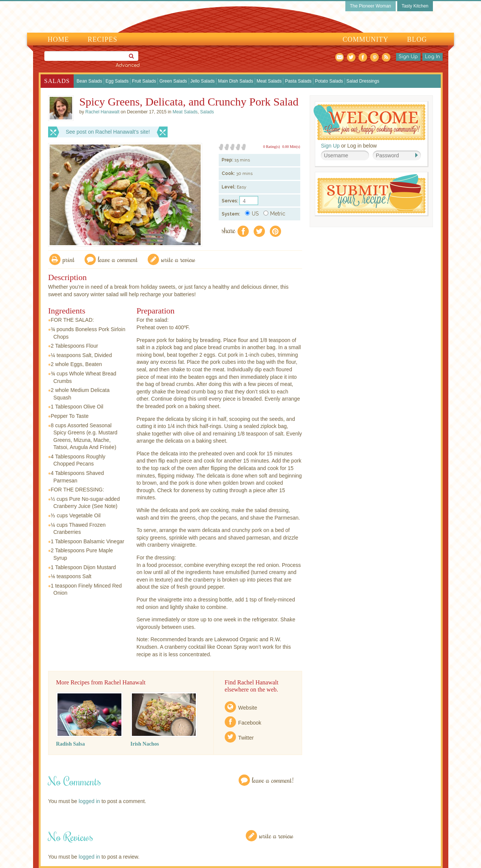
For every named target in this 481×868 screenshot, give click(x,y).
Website (248, 708)
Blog (417, 39)
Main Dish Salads (235, 81)
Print (69, 259)
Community (366, 39)
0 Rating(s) (272, 147)
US (252, 214)
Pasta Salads (298, 81)
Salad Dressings (363, 81)
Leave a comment (118, 259)
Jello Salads (203, 81)
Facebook (250, 723)
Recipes (102, 39)
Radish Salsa (70, 744)
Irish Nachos (145, 744)
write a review (178, 259)
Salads (57, 81)
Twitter (246, 738)
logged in (89, 801)
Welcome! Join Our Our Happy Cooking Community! (369, 122)
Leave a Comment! (273, 780)
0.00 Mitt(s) (291, 147)
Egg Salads (117, 81)
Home (58, 39)
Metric (274, 214)
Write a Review (276, 836)
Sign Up (408, 57)
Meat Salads (269, 81)
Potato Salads (329, 81)
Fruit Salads (144, 81)
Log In (433, 57)
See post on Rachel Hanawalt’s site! (108, 132)
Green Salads (173, 81)
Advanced (128, 65)
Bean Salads (89, 81)
